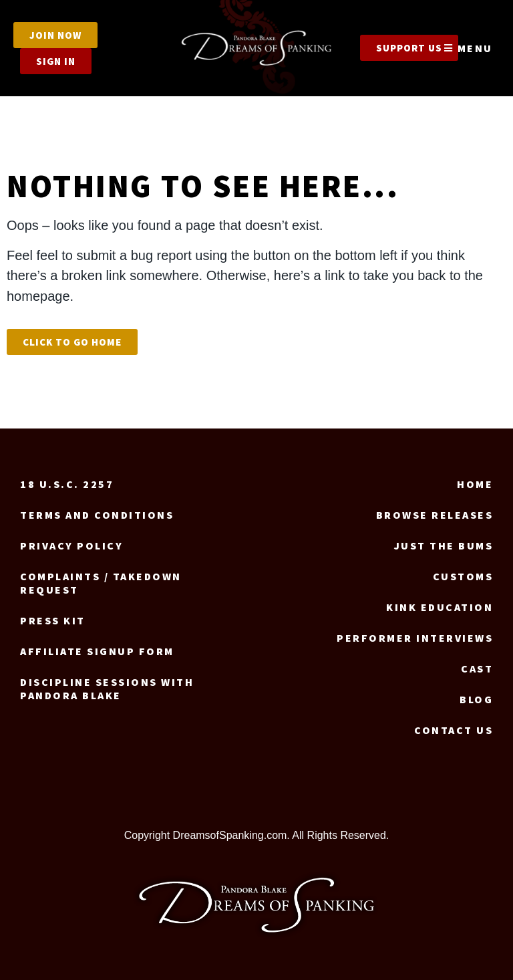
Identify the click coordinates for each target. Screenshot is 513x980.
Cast (477, 668)
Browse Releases (435, 515)
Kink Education (440, 607)
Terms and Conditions (97, 515)
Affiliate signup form (97, 651)
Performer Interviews (415, 638)
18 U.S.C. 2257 (67, 484)
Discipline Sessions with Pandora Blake (107, 689)
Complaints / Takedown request (101, 583)
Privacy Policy (71, 545)
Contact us (454, 730)
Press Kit (53, 620)
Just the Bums (444, 545)
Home (475, 484)
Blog (476, 699)
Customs (463, 576)
